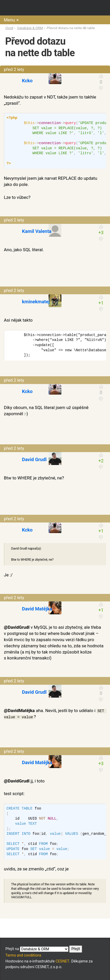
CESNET (62, 961)
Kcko (27, 81)
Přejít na (44, 949)
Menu (9, 20)
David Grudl (34, 459)
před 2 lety (14, 69)
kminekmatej (36, 302)
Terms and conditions (23, 955)
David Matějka (37, 609)
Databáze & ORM (30, 28)
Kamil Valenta (37, 231)
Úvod (9, 28)
